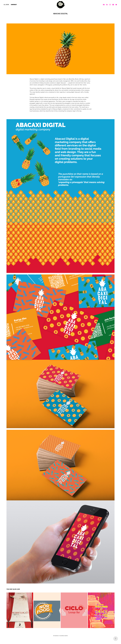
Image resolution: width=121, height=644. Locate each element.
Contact (14, 5)
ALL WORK (6, 5)
